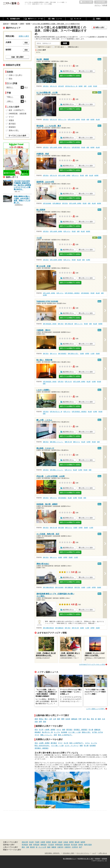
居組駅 (98, 354)
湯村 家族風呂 (62, 354)
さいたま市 (42, 847)
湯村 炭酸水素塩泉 (48, 587)
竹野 (80, 719)
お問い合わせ (103, 853)
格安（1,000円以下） (65, 735)
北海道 (66, 842)
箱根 (31, 845)
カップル (57, 732)
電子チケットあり (44, 47)
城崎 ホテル (77, 442)
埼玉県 (31, 842)
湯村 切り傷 (53, 528)
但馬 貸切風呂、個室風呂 (72, 293)
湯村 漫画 (61, 528)
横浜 (23, 847)
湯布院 (81, 845)
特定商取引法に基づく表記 (86, 859)
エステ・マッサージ (72, 746)
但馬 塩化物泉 (47, 203)
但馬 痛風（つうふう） (57, 470)
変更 (26, 43)
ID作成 (105, 5)
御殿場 (54, 847)
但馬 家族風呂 (85, 293)
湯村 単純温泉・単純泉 (50, 324)
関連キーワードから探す (12, 850)
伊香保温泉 (59, 845)
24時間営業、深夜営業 (18, 114)
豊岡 (63, 719)
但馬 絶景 (61, 86)
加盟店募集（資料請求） (53, 853)
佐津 (84, 719)
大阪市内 (60, 847)
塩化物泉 (64, 732)
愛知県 (77, 842)
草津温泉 (25, 845)
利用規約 (98, 859)
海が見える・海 (47, 732)
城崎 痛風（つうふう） (57, 442)
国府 (59, 719)
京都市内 (68, 847)
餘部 (99, 719)
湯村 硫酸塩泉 (69, 587)
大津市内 (75, 847)
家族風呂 (38, 732)
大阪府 (60, 842)
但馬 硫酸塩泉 (57, 203)
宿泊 (36, 730)
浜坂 (36, 722)
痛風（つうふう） (47, 735)
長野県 (71, 842)
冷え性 (41, 730)
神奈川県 (25, 842)
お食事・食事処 (50, 730)
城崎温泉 (74, 719)
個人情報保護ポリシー (70, 859)
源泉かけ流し (86, 732)
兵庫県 (43, 842)
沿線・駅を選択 (17, 57)
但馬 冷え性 (53, 86)
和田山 (41, 719)
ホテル (59, 730)
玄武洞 (68, 719)
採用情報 (104, 859)
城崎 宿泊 (46, 442)
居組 (45, 722)
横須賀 (32, 847)
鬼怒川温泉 (88, 845)
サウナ (37, 735)
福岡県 (83, 842)
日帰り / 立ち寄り (16, 75)
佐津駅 (88, 260)
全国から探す (24, 36)
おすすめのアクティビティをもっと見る (92, 664)
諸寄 (40, 722)
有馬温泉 (36, 845)
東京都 (54, 842)
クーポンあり (59, 47)
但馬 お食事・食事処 (74, 120)
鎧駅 (85, 86)
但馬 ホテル (67, 147)
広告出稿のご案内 (69, 853)
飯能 (49, 847)
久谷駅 (90, 86)
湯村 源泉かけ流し (73, 354)
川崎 (27, 847)
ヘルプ (94, 853)
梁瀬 (36, 719)
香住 (93, 719)
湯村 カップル (78, 324)
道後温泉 (67, 845)
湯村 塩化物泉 (59, 587)
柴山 (88, 719)
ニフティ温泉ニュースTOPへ (96, 709)
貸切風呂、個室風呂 (81, 730)
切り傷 (91, 730)
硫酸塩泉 (97, 730)
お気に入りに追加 (87, 71)
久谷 (104, 719)
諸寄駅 (87, 354)
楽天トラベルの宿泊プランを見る (70, 76)
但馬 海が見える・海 (71, 86)
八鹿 (50, 719)
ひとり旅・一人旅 (74, 732)
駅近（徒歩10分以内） (42, 746)
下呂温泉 (51, 845)
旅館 (64, 730)
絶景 (55, 735)
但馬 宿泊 (46, 86)
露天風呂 (69, 730)
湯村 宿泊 (61, 324)
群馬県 (49, 842)
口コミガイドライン (83, 853)
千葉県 (37, 842)
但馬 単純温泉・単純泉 (50, 382)
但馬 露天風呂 (76, 147)
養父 (46, 719)
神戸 (81, 847)
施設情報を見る (68, 71)
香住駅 (95, 86)
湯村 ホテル (53, 354)
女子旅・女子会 (97, 732)
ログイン (98, 5)
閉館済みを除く (74, 47)
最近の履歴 (101, 2)
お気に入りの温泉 (86, 2)
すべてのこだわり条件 (17, 136)
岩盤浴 (11, 120)
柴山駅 (98, 120)
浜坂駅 (82, 354)
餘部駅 (81, 86)
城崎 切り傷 (68, 442)
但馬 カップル (62, 120)
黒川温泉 (74, 845)
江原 (54, 719)
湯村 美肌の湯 (69, 324)
